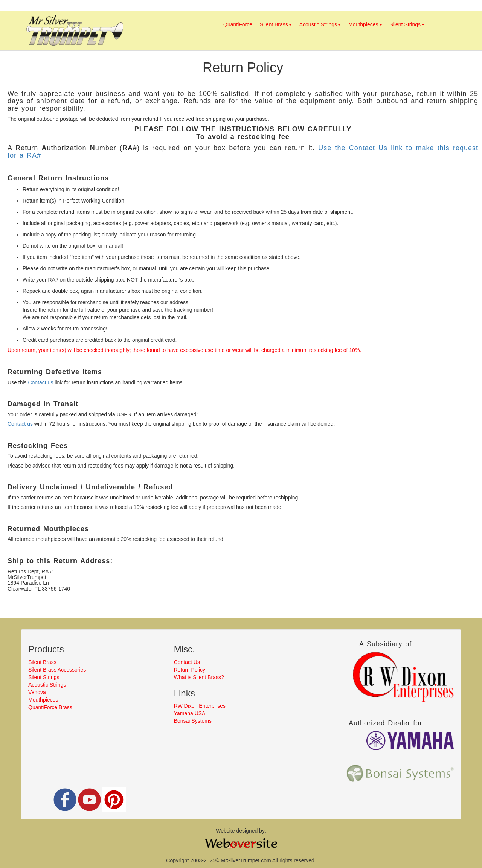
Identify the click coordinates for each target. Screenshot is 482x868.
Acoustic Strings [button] (320, 24)
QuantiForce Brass (50, 707)
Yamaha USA (190, 713)
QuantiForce (238, 24)
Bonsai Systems (193, 721)
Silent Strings (44, 677)
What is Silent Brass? (199, 677)
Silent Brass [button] (276, 24)
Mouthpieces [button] (365, 24)
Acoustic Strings (47, 685)
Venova (37, 692)
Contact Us (187, 662)
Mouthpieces (43, 700)
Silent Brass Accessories (57, 670)
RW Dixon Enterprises (200, 706)
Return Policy (190, 670)
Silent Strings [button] (407, 24)
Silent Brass (42, 662)
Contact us (40, 382)
